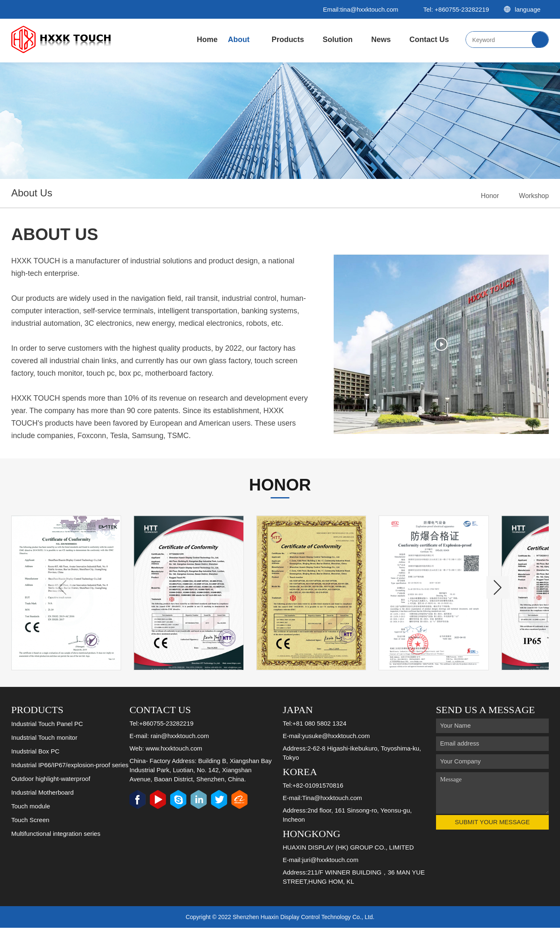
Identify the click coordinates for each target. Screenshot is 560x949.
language (526, 9)
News (381, 40)
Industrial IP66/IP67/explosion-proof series (70, 786)
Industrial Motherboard (42, 813)
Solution (337, 40)
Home (207, 40)
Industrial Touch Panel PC (47, 745)
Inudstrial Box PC (35, 772)
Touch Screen (30, 841)
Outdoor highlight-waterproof (51, 799)
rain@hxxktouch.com (180, 757)
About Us (239, 48)
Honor (490, 196)
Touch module (31, 827)
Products (288, 40)
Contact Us (429, 40)
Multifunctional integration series (56, 854)
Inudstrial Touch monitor (44, 758)
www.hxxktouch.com (174, 769)
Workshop (534, 196)
